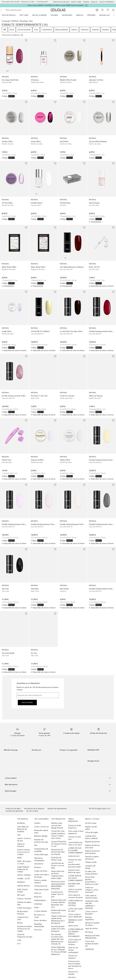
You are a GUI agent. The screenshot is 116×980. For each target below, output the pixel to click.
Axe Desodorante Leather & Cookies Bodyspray (58, 929)
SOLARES (54, 15)
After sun (38, 893)
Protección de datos (13, 809)
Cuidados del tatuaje (90, 867)
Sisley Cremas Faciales (22, 891)
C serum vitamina (41, 911)
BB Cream (21, 895)
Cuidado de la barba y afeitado (91, 837)
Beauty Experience (107, 2)
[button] (58, 778)
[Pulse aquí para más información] (86, 5)
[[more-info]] (13, 35)
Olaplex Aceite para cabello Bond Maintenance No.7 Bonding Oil (59, 920)
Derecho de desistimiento (57, 809)
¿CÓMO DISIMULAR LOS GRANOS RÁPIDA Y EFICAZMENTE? (76, 933)
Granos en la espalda (73, 973)
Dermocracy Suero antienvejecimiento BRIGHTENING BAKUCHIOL (58, 885)
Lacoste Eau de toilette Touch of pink (57, 894)
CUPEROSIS (89, 949)
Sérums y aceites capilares (40, 881)
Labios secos (73, 926)
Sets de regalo (9, 15)
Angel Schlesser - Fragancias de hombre (24, 869)
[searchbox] (22, 10)
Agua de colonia (91, 928)
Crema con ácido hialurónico (75, 827)
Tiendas (86, 2)
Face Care (38, 930)
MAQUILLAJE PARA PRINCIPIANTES (92, 937)
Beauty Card (76, 2)
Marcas (80, 15)
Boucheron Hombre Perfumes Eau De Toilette (25, 929)
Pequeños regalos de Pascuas (92, 858)
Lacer (19, 940)
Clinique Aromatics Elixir (24, 903)
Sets (36, 845)
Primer (36, 908)
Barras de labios (40, 920)
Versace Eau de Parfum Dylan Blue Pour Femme (58, 852)
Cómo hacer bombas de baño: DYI (92, 944)
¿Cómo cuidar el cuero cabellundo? (75, 916)
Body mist (38, 897)
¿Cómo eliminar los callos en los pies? (75, 844)
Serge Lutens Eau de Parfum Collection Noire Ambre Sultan (58, 875)
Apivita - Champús (24, 875)
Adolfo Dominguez (24, 908)
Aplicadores (39, 864)
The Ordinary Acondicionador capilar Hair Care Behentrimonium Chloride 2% (57, 939)
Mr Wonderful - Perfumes (23, 913)
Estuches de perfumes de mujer (41, 841)
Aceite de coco (74, 856)
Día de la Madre (40, 15)
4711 (19, 944)
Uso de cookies (32, 811)
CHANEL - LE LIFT (24, 879)
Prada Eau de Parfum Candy (56, 859)
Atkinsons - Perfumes (21, 845)
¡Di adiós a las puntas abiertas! (91, 873)
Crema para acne (41, 886)
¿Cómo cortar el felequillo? (91, 913)
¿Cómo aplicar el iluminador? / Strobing (74, 942)
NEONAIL (15, 21)
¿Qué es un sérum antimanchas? (75, 891)
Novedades (67, 15)
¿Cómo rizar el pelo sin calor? (76, 910)
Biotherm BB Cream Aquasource (58, 912)
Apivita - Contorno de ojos (24, 840)
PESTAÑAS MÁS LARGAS (74, 885)
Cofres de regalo (92, 832)
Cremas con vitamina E (73, 957)
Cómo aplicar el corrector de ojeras (75, 896)
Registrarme (27, 703)
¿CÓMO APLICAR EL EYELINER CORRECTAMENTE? (75, 850)
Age (19, 835)
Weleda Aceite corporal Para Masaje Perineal (57, 826)
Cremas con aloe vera (75, 838)
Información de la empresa (34, 809)
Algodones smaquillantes (39, 859)
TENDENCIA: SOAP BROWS (75, 921)
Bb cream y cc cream (39, 916)
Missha (20, 923)
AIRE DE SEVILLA (23, 886)
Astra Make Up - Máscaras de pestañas (23, 829)
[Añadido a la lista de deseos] (26, 41)
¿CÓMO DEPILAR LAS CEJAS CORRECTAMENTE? (75, 878)
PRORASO (21, 882)
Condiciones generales (14, 811)
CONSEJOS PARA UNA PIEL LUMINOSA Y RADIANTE (92, 905)
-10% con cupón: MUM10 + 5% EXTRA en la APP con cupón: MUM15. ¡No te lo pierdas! (55, 5)
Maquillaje (105, 15)
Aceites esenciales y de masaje (42, 876)
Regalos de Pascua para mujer (92, 846)
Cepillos (37, 823)
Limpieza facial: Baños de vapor (74, 871)
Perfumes (91, 15)
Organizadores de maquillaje (41, 850)
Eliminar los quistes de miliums (92, 924)
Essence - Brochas (24, 899)
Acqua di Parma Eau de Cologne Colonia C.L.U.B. (59, 844)
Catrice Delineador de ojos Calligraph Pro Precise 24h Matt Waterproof (59, 951)
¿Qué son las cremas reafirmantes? (73, 950)
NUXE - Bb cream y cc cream (24, 862)
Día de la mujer (91, 823)
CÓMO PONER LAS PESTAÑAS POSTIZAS (75, 903)
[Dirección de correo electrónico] (38, 695)
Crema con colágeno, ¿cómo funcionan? (92, 890)
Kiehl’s (19, 858)
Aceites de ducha (41, 871)
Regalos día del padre (91, 828)
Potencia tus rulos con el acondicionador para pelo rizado (75, 863)
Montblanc (21, 823)
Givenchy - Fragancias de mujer (25, 936)
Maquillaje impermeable (39, 925)
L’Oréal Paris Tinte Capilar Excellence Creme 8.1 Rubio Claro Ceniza (58, 835)
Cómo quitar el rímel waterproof (76, 832)
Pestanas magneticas (89, 918)
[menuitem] (10, 15)
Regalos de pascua (92, 842)
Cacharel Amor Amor (23, 918)
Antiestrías (38, 904)
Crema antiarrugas (41, 855)
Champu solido (91, 862)
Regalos (94, 2)
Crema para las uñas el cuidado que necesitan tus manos (75, 965)
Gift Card (24, 15)
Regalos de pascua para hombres (92, 852)
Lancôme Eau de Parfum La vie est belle (57, 866)
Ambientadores (40, 900)
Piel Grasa (89, 932)
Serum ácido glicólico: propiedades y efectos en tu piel (92, 881)
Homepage (6, 21)
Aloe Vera (72, 977)
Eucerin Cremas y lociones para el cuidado (24, 852)
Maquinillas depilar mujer (41, 832)
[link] (14, 68)
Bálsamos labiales (41, 836)
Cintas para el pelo (41, 890)
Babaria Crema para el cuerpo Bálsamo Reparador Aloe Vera (59, 904)
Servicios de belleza (61, 2)
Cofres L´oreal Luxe (42, 827)
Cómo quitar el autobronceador (91, 897)
